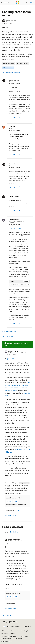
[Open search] (27, 3)
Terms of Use (24, 636)
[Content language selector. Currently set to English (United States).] (10, 622)
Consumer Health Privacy (9, 636)
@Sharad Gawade (16, 229)
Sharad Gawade (11, 20)
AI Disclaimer (5, 631)
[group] (20, 285)
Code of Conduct (6, 639)
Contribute (5, 633)
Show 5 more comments (9, 331)
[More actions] (31, 7)
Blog (25, 631)
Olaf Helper (13, 127)
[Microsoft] (18, 3)
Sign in (31, 2)
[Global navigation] (2, 3)
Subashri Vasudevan (15, 539)
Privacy (12, 633)
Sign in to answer (7, 615)
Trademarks (18, 639)
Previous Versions (17, 631)
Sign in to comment (8, 336)
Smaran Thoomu (14, 220)
